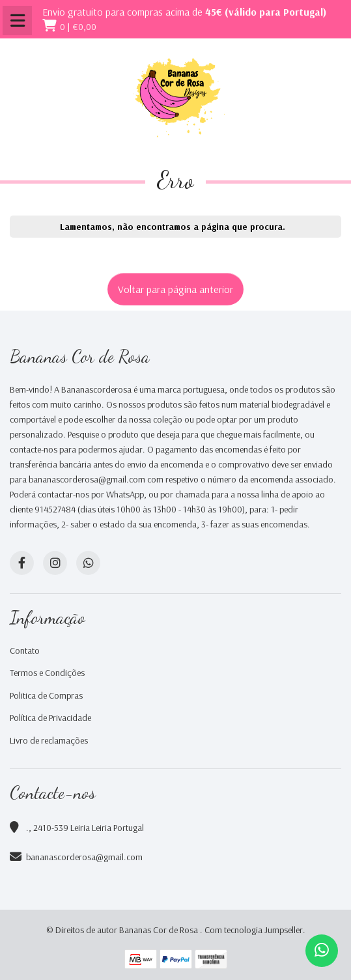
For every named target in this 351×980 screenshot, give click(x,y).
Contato (25, 651)
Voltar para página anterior (175, 289)
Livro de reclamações (49, 740)
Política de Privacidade (50, 718)
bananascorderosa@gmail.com (84, 857)
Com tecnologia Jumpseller (254, 930)
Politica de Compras (46, 695)
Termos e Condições (47, 673)
